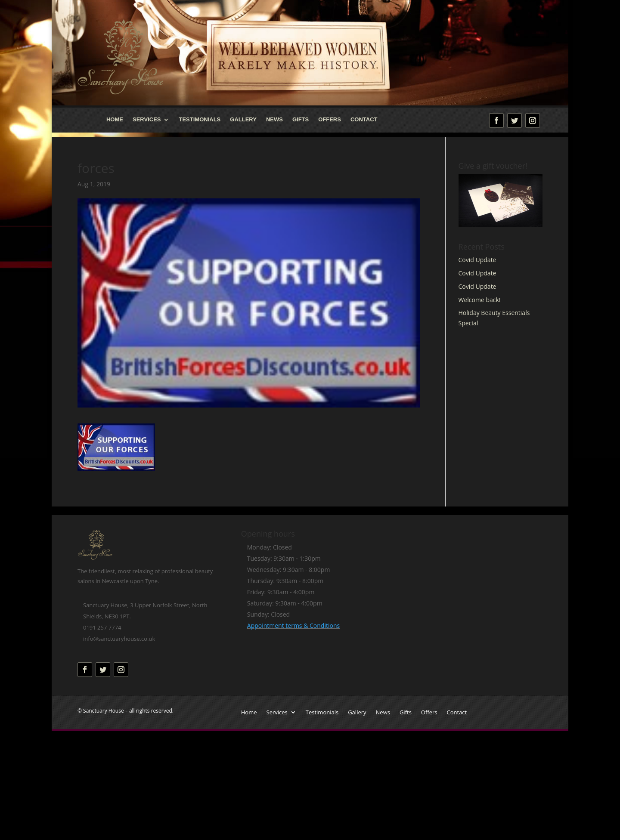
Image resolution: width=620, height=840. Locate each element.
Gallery (243, 120)
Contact (364, 120)
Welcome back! (480, 300)
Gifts (301, 120)
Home (115, 120)
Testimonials (200, 120)
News (274, 120)
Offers (330, 120)
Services (147, 120)
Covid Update (477, 260)
